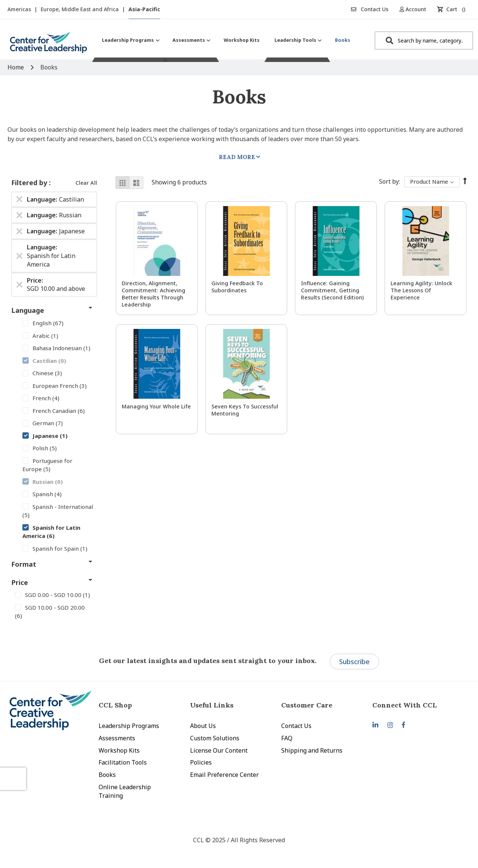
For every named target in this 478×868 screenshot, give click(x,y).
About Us (203, 726)
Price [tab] (20, 582)
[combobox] (424, 41)
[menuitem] (130, 40)
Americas (20, 9)
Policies (201, 762)
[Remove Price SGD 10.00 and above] (19, 284)
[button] (415, 9)
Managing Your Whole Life (156, 406)
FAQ (287, 738)
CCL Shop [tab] (115, 705)
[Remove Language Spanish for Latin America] (19, 256)
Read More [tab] (237, 157)
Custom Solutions (215, 738)
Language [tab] (28, 310)
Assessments (117, 738)
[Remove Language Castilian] (19, 199)
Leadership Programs (129, 726)
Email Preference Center (224, 775)
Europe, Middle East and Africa (80, 9)
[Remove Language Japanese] (19, 231)
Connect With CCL (405, 705)
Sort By (389, 181)
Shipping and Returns (312, 750)
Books (107, 775)
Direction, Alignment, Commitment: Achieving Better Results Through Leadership (153, 294)
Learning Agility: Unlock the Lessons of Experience (421, 290)
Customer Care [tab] (307, 705)
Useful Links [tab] (212, 705)
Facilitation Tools (123, 762)
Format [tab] (24, 564)
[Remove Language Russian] (19, 215)
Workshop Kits (119, 750)
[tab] (418, 705)
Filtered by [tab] (30, 183)
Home (16, 67)
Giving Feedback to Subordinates (237, 287)
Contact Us (370, 9)
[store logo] (49, 45)
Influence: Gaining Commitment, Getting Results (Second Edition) (332, 290)
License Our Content (219, 750)
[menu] (226, 40)
